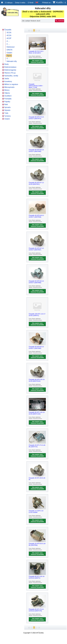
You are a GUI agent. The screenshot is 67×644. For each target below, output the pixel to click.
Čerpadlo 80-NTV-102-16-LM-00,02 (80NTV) (37, 577)
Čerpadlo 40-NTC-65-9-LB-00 (37, 479)
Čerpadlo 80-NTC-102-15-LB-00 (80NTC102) (37, 413)
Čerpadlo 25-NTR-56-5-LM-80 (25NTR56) (37, 544)
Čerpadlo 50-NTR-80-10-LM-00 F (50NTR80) (36, 282)
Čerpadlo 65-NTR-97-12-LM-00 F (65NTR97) (36, 249)
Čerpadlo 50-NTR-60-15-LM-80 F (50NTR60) (36, 347)
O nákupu (9, 3)
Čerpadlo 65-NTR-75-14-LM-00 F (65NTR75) (36, 118)
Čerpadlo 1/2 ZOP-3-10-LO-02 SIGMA (36, 512)
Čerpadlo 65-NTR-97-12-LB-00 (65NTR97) (36, 183)
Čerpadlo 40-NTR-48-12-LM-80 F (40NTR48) (36, 216)
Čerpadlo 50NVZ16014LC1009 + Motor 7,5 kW (36, 85)
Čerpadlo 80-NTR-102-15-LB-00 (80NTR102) (37, 380)
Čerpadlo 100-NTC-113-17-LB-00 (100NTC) (37, 315)
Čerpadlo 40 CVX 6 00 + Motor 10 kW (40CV (36, 52)
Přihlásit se (46, 3)
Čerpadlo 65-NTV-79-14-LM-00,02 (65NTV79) (36, 610)
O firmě (31, 3)
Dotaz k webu (20, 3)
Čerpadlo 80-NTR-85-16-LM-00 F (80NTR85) (36, 151)
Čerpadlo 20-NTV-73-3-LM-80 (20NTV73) (37, 446)
